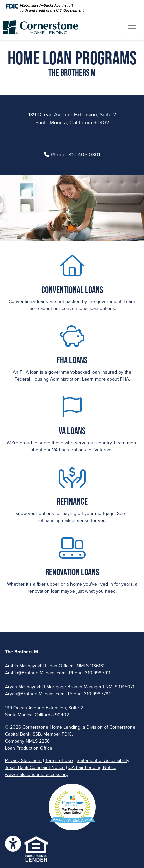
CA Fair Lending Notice (92, 768)
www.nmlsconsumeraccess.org (37, 775)
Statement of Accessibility (103, 761)
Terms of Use (59, 761)
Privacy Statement (23, 761)
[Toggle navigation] (132, 28)
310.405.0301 (84, 155)
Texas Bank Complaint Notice (35, 768)
